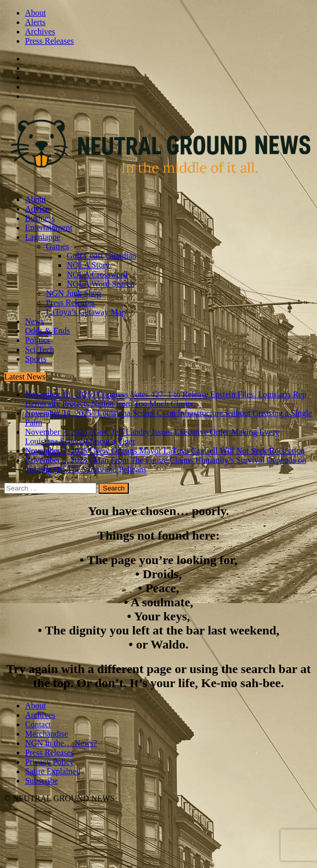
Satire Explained (53, 771)
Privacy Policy (50, 762)
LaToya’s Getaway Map (86, 312)
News (34, 321)
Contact (38, 724)
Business (40, 218)
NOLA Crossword (97, 274)
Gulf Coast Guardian (101, 256)
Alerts (35, 22)
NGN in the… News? (61, 743)
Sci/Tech (40, 350)
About (35, 13)
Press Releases (50, 41)
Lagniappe (43, 237)
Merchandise (47, 734)
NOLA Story (88, 265)
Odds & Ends (47, 331)
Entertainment (49, 228)
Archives (40, 32)
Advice (37, 209)
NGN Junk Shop (74, 293)
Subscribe (41, 781)
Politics (38, 340)
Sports (36, 359)
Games (57, 246)
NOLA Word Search (101, 284)
